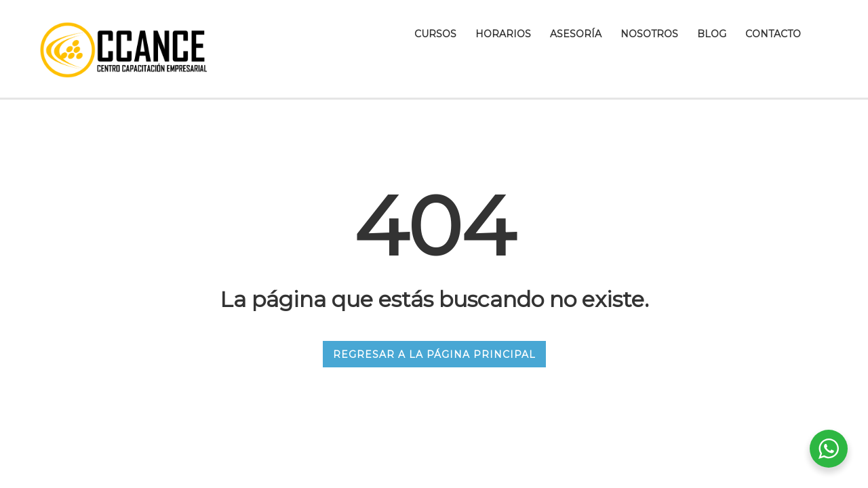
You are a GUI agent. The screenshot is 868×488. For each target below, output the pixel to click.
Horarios (503, 34)
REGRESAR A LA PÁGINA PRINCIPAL (434, 354)
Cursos (435, 34)
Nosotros (649, 34)
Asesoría (576, 34)
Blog (712, 34)
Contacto (773, 34)
